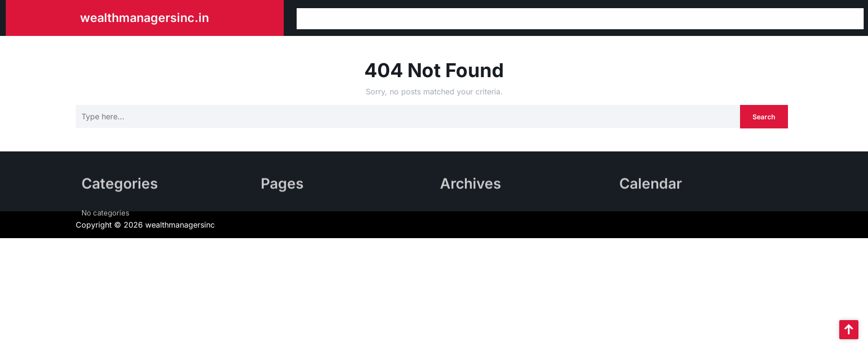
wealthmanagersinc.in (145, 17)
